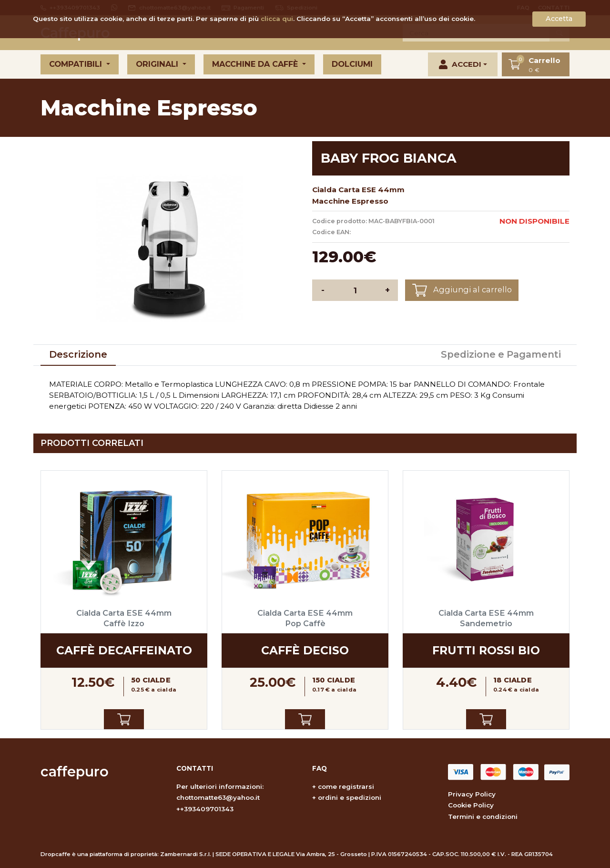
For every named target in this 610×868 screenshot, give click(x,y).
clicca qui (277, 19)
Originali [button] (158, 64)
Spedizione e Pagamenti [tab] (501, 354)
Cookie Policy (471, 805)
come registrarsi (346, 786)
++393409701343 (205, 809)
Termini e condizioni (483, 816)
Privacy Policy (472, 794)
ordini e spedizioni (350, 797)
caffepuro (75, 771)
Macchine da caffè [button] (256, 64)
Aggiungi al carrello (462, 290)
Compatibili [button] (77, 64)
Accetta (559, 19)
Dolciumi (352, 64)
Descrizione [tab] (78, 354)
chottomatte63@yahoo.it (218, 797)
